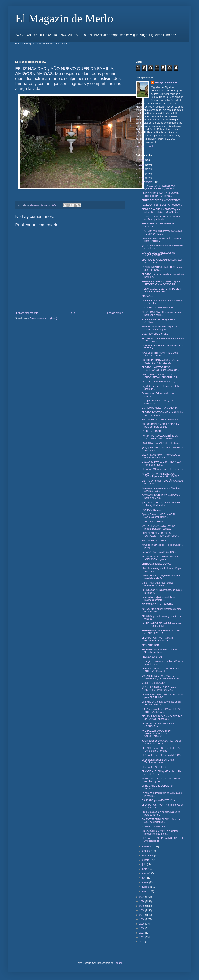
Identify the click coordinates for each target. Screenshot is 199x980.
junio (145, 869)
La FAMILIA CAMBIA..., (154, 522)
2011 (142, 942)
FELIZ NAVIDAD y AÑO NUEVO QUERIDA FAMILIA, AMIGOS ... (159, 187)
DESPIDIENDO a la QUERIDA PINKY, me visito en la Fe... (161, 577)
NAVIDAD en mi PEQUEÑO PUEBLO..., (162, 205)
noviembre (148, 847)
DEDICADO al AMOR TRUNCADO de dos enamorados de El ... (161, 456)
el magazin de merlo (166, 82)
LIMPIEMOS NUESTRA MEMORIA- (160, 408)
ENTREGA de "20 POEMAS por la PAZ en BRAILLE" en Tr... (162, 632)
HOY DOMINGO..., (151, 510)
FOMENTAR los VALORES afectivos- (161, 443)
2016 (142, 919)
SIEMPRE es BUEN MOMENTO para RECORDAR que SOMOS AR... (161, 283)
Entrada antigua (115, 313)
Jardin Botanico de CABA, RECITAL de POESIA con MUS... (161, 742)
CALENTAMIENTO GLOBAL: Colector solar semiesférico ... (161, 821)
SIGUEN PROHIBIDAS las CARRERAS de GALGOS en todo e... (162, 718)
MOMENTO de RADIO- (153, 683)
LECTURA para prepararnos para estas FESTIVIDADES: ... (162, 232)
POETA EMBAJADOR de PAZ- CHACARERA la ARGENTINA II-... (161, 376)
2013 (142, 933)
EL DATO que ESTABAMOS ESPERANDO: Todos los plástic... (160, 369)
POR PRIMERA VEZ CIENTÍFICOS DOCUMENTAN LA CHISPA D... (160, 437)
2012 (142, 937)
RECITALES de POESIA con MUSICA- (161, 420)
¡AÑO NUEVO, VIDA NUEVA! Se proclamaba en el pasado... (158, 527)
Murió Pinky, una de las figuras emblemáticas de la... (157, 584)
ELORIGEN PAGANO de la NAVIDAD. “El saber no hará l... (161, 651)
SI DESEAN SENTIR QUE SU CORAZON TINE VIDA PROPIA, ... (161, 535)
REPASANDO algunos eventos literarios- (162, 469)
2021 (142, 897)
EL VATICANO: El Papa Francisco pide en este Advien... (161, 773)
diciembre (147, 182)
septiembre (148, 856)
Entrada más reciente (27, 313)
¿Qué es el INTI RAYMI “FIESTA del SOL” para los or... (160, 354)
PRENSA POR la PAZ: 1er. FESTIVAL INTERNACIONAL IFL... (161, 670)
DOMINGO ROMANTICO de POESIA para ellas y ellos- (161, 497)
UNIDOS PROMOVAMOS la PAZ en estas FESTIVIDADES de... (160, 361)
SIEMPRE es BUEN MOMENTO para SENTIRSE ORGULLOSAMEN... (161, 211)
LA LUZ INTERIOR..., (153, 431)
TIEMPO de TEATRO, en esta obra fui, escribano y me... (161, 780)
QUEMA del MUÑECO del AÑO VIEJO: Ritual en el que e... (162, 463)
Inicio (73, 313)
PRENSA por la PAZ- (152, 657)
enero (145, 891)
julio (145, 864)
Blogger (118, 963)
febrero (146, 887)
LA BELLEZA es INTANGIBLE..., (158, 382)
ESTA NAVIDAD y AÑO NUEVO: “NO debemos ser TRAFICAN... (161, 194)
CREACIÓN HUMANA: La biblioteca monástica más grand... (160, 832)
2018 (142, 910)
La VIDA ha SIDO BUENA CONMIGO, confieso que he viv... (161, 218)
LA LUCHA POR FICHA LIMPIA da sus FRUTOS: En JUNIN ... (161, 625)
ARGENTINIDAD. (151, 645)
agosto (146, 860)
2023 (142, 174)
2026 (142, 160)
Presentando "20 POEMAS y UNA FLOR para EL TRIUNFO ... (162, 696)
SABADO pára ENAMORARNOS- (159, 552)
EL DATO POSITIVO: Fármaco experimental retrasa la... (157, 639)
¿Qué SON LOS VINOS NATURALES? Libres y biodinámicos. (162, 504)
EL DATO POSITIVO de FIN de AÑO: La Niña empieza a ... (162, 414)
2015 (142, 924)
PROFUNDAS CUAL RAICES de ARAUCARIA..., (158, 725)
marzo (146, 882)
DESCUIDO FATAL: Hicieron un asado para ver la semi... (161, 314)
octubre (146, 851)
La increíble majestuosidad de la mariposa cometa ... (158, 599)
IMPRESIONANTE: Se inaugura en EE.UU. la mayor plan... (159, 328)
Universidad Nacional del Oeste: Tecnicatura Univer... (158, 761)
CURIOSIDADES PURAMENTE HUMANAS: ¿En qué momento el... (161, 677)
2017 (142, 915)
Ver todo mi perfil (144, 146)
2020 (142, 901)
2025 (142, 165)
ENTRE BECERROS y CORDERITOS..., (162, 200)
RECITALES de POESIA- (155, 541)
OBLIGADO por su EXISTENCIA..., (159, 800)
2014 (142, 928)
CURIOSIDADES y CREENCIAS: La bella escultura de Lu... (160, 426)
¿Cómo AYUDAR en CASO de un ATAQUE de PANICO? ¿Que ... (159, 689)
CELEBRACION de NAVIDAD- (157, 604)
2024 (142, 169)
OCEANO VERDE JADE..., (155, 334)
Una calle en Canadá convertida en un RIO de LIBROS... (161, 703)
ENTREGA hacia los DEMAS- (157, 564)
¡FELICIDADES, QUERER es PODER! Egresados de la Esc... (161, 290)
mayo (145, 873)
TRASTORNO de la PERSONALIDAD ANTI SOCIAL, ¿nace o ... (161, 558)
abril (145, 878)
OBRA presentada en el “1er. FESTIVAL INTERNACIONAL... (162, 710)
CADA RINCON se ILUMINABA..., (159, 308)
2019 (142, 906)
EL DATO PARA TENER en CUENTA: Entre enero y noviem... (161, 749)
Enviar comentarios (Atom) (43, 318)
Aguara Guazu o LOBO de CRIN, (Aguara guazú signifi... (159, 516)
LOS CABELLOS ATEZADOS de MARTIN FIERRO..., (158, 254)
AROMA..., (147, 296)
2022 (142, 178)
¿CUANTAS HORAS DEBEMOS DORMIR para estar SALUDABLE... (161, 475)
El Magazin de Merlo (64, 18)
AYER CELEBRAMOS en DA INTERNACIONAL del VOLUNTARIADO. (156, 734)
